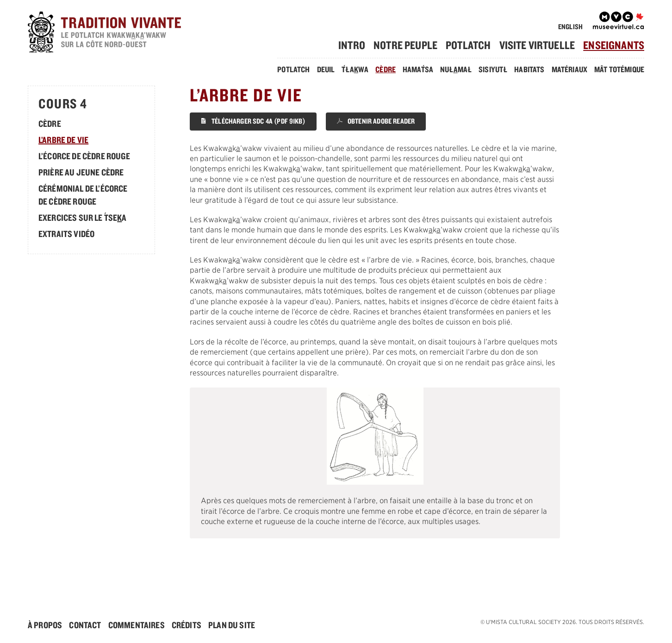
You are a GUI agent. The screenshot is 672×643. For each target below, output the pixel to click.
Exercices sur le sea (83, 218)
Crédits (187, 625)
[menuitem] (355, 45)
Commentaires (137, 625)
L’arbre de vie (63, 140)
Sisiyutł (493, 69)
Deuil (326, 69)
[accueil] (118, 34)
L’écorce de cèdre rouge (84, 156)
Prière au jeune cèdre (81, 172)
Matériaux (569, 69)
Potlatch (468, 45)
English (570, 27)
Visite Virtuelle (537, 45)
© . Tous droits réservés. (562, 622)
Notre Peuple (405, 45)
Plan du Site (232, 625)
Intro (352, 45)
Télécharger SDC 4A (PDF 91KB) (253, 121)
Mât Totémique (619, 69)
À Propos (45, 625)
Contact (85, 625)
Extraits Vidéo (66, 234)
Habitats (529, 69)
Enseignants (614, 45)
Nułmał (456, 69)
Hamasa (418, 69)
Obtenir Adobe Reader (376, 121)
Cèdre (386, 69)
